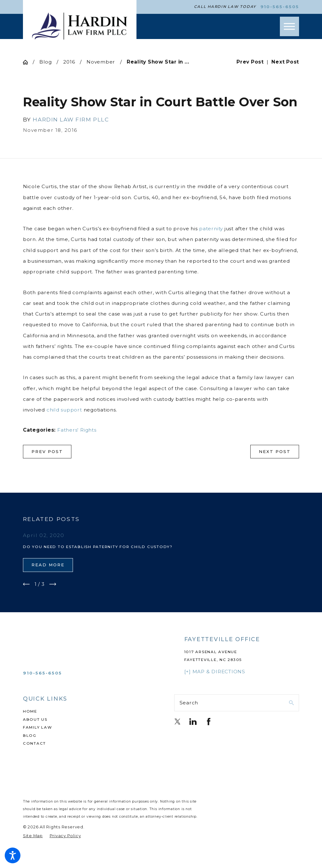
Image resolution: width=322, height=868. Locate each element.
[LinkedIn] (193, 722)
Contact (34, 743)
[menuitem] (85, 712)
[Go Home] (28, 62)
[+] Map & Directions (215, 672)
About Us (35, 720)
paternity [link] (211, 229)
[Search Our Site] (291, 703)
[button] (13, 855)
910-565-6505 (280, 7)
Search (189, 703)
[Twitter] (178, 722)
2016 (69, 62)
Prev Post (47, 451)
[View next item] (53, 584)
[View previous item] (26, 584)
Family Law (38, 727)
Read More (48, 565)
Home (30, 711)
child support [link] (64, 410)
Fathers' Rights (77, 430)
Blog (46, 62)
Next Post (275, 451)
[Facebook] (209, 722)
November (101, 62)
